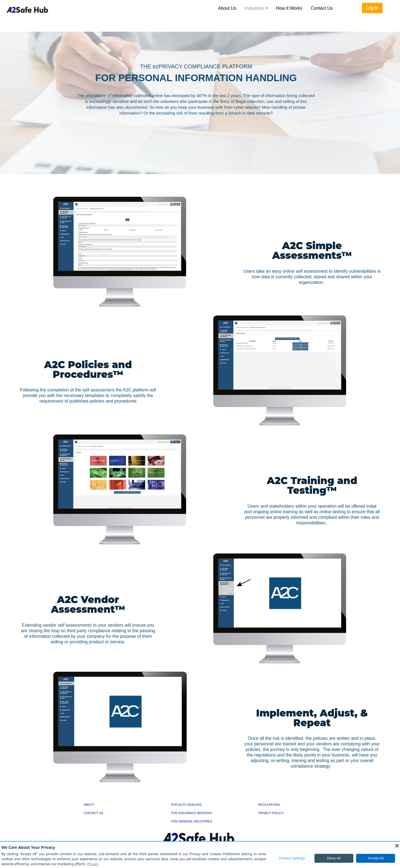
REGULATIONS (269, 805)
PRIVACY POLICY (271, 813)
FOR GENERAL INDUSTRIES (191, 821)
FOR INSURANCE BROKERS (191, 813)
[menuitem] (227, 8)
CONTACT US (93, 813)
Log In (372, 8)
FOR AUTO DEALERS (186, 805)
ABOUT (89, 805)
